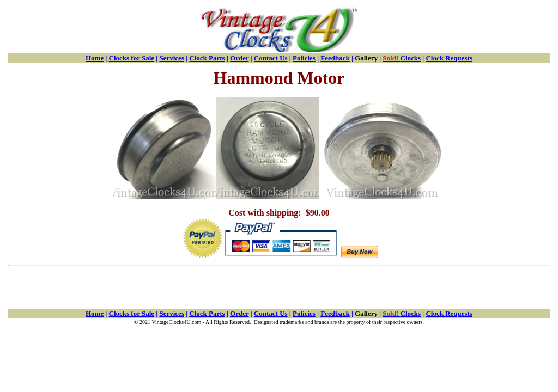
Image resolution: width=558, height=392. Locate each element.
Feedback (335, 58)
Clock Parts (207, 58)
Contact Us (271, 58)
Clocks (402, 58)
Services (171, 58)
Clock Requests (449, 58)
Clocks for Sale (132, 58)
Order (239, 58)
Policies (304, 58)
